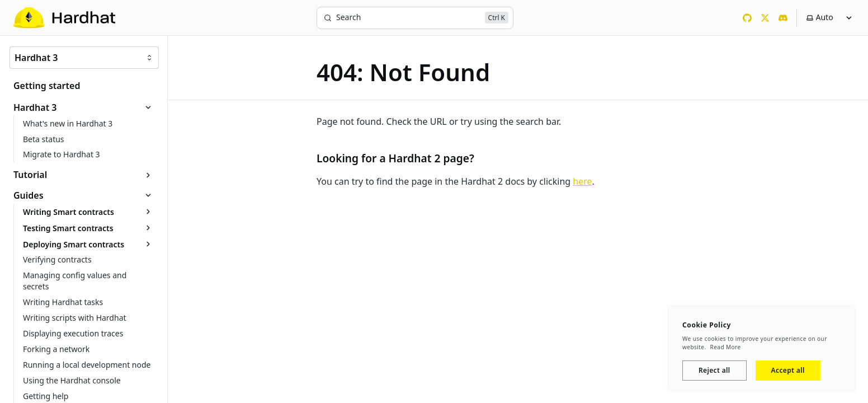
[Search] (415, 18)
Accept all (788, 370)
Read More (726, 347)
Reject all (714, 370)
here (582, 181)
